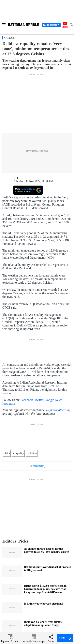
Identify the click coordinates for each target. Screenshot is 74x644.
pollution (32, 453)
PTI (16, 178)
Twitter (39, 400)
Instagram (9, 403)
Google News (53, 400)
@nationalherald (58, 410)
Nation (9, 38)
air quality (18, 453)
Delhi (7, 453)
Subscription (51, 25)
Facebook (27, 400)
